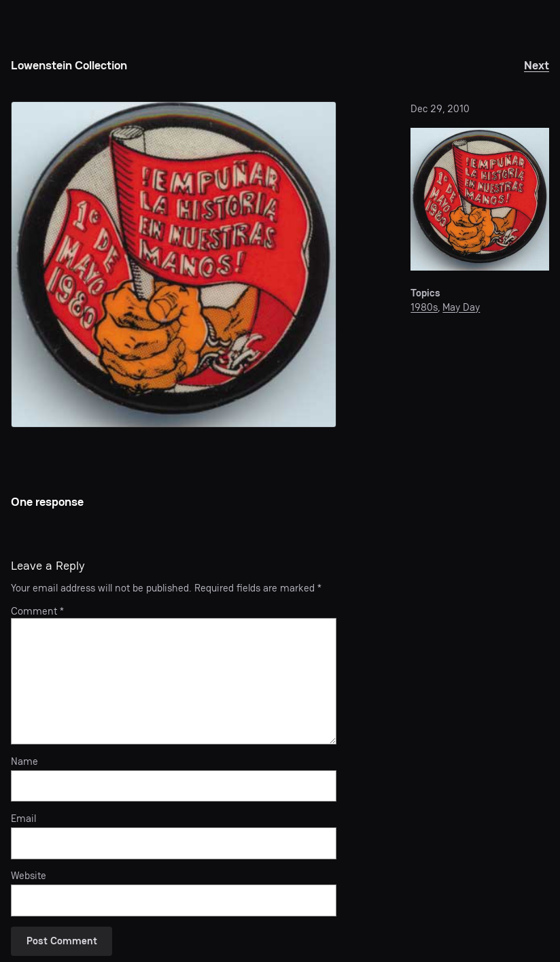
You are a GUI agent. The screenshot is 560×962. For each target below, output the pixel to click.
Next (537, 65)
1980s (424, 307)
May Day (461, 307)
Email (23, 819)
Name (24, 761)
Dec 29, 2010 (440, 109)
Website (29, 876)
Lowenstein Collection (69, 65)
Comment (37, 611)
